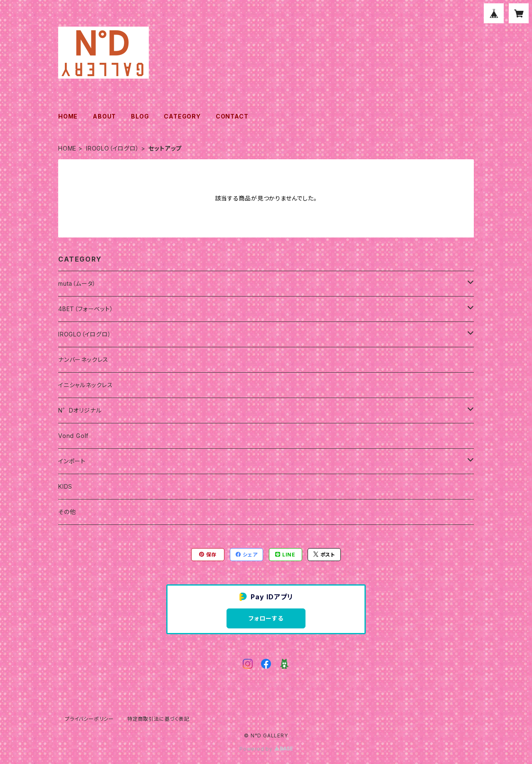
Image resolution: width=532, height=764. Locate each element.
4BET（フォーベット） (86, 309)
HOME (68, 116)
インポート (72, 461)
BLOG (140, 116)
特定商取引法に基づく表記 (158, 719)
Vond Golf (73, 436)
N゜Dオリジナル (80, 410)
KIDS (65, 486)
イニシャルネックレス (86, 385)
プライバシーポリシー (89, 719)
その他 (67, 512)
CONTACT (232, 116)
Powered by (266, 749)
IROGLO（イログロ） (113, 148)
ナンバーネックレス (83, 360)
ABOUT (104, 116)
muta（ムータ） (77, 283)
